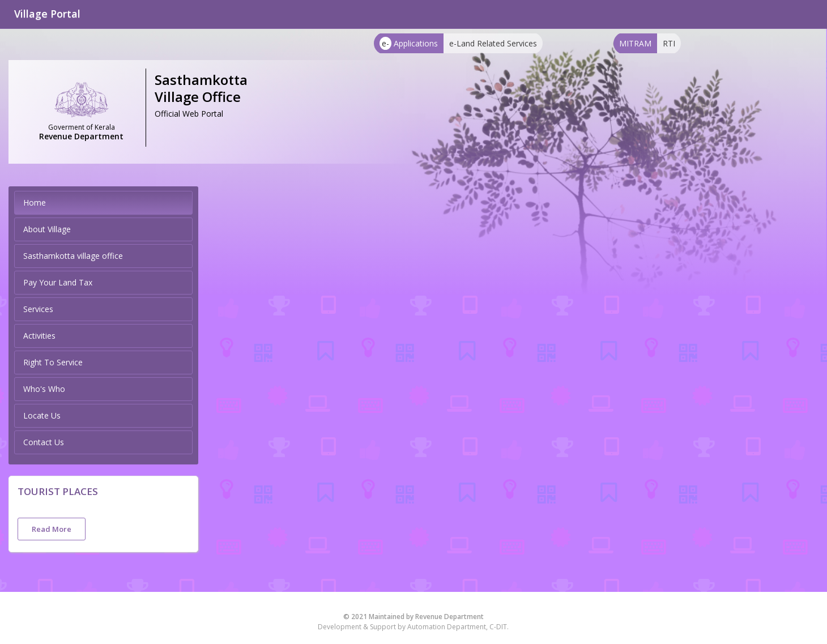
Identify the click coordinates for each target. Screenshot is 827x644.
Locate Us (42, 415)
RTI (669, 43)
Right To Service (53, 362)
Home (35, 202)
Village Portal (47, 14)
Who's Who (44, 389)
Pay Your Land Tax (58, 282)
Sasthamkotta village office (73, 256)
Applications (409, 43)
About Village (47, 229)
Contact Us (44, 442)
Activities (39, 336)
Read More (52, 529)
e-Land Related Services (493, 43)
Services (38, 309)
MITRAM (635, 43)
